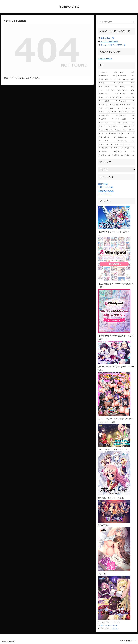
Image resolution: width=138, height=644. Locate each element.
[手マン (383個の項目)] (129, 112)
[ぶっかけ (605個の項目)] (127, 101)
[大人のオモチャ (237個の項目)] (106, 130)
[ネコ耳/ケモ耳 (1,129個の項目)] (108, 94)
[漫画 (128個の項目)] (119, 148)
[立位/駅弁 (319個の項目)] (107, 119)
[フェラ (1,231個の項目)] (104, 90)
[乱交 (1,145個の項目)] (116, 90)
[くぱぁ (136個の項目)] (129, 144)
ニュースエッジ (105, 194)
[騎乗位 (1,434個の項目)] (126, 83)
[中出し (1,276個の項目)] (127, 87)
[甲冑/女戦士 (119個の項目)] (107, 152)
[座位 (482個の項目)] (103, 108)
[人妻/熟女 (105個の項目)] (118, 155)
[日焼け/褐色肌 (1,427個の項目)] (108, 87)
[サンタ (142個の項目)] (104, 144)
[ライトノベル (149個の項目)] (108, 141)
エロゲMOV (103, 184)
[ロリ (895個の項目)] (114, 98)
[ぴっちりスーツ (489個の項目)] (127, 105)
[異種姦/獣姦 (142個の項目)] (126, 141)
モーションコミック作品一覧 (113, 45)
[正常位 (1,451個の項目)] (107, 83)
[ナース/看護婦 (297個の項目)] (125, 119)
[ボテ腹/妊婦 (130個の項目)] (106, 148)
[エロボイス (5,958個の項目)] (108, 72)
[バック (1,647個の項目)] (115, 79)
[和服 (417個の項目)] (117, 112)
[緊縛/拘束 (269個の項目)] (129, 126)
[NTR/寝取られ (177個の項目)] (107, 137)
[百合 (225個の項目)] (103, 134)
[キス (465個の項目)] (130, 108)
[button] (133, 22)
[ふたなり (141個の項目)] (117, 144)
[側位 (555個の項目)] (114, 105)
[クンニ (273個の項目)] (117, 126)
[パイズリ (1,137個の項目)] (128, 90)
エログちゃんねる (106, 191)
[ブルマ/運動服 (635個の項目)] (108, 101)
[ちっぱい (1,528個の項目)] (128, 79)
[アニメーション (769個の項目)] (127, 98)
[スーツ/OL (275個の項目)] (105, 126)
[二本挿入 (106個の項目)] (105, 155)
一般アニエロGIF (106, 187)
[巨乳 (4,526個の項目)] (127, 72)
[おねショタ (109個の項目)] (126, 152)
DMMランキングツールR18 (109, 625)
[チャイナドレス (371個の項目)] (109, 116)
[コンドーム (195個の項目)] (128, 134)
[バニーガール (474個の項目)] (117, 108)
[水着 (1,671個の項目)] (104, 79)
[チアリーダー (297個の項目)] (107, 123)
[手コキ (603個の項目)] (104, 105)
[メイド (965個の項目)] (104, 98)
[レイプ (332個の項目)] (127, 116)
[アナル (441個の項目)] (105, 112)
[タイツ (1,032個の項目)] (127, 94)
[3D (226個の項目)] (131, 130)
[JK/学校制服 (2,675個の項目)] (107, 76)
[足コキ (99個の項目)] (130, 155)
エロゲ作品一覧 (107, 38)
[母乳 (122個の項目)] (130, 148)
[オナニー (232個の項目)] (120, 130)
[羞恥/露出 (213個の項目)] (115, 134)
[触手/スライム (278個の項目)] (126, 123)
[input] (117, 22)
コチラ (114, 628)
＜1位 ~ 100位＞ (105, 59)
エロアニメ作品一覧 (109, 42)
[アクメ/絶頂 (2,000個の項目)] (126, 76)
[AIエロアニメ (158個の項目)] (126, 137)
